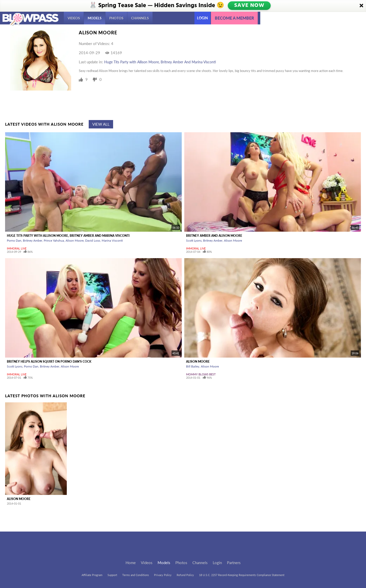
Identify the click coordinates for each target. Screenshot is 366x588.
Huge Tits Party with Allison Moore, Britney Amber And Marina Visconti (160, 62)
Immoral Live (17, 248)
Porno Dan (14, 240)
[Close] (361, 6)
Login (202, 18)
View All (101, 124)
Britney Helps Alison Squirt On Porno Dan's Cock (49, 362)
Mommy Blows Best (201, 374)
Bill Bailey (193, 366)
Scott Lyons (194, 240)
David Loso (93, 240)
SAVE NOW (250, 6)
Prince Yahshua (54, 240)
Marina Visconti (112, 240)
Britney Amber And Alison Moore (214, 236)
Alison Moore (75, 240)
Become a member (234, 18)
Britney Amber (33, 240)
